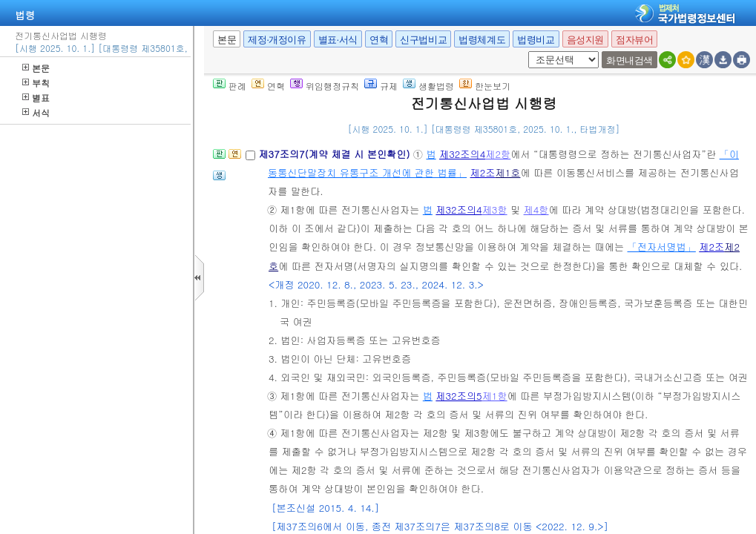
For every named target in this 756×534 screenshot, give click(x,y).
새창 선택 (526, 52)
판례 (230, 86)
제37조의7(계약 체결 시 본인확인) (335, 154)
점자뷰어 (634, 40)
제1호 (508, 172)
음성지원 (585, 40)
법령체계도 (482, 40)
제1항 (495, 396)
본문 (36, 68)
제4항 (536, 210)
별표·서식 (338, 40)
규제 (381, 86)
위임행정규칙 (325, 86)
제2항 (498, 154)
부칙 (36, 83)
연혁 (379, 40)
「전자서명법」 (662, 247)
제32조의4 (462, 154)
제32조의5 (458, 396)
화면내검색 (630, 60)
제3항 (495, 210)
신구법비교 (423, 40)
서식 (36, 112)
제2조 (483, 172)
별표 (36, 98)
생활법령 (428, 86)
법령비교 (536, 40)
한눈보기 (485, 86)
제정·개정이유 (277, 40)
